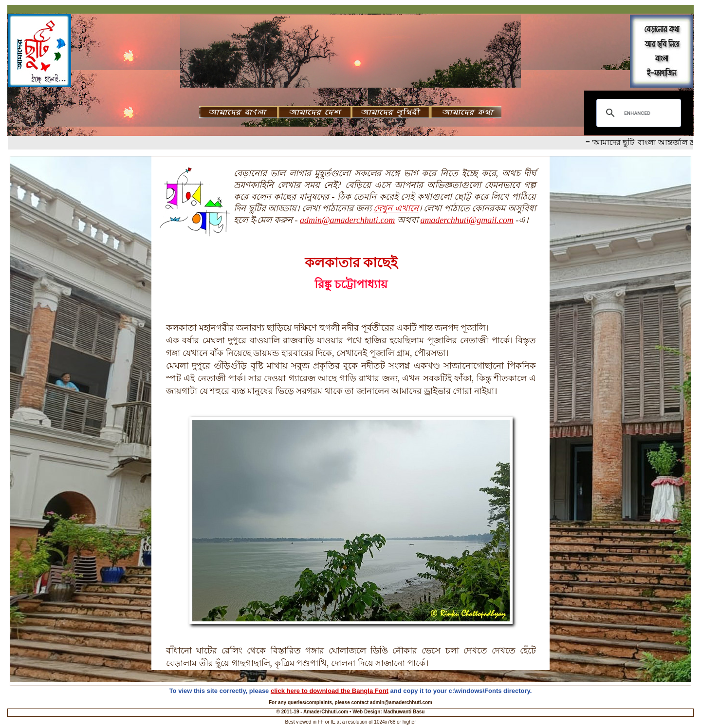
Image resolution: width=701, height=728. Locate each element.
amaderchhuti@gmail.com (467, 220)
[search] (637, 113)
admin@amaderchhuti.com (347, 220)
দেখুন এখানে (396, 208)
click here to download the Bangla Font (330, 691)
